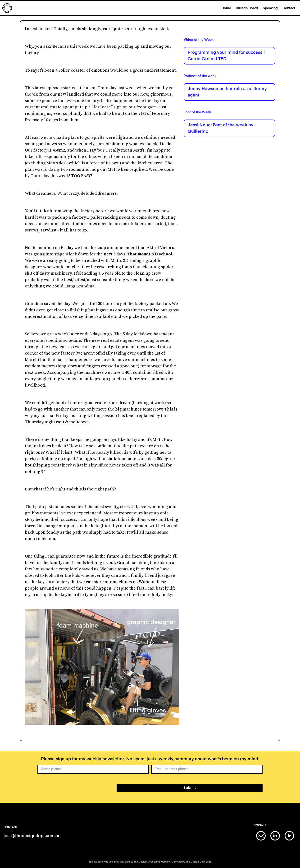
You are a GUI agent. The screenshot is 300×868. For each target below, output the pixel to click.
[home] (111, 8)
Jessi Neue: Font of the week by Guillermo (220, 128)
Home (226, 8)
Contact (289, 8)
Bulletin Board (247, 8)
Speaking (270, 8)
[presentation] (73, 787)
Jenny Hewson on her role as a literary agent (227, 92)
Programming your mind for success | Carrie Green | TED (226, 56)
